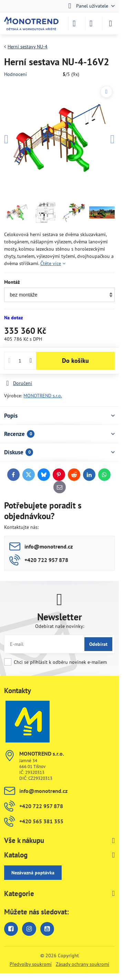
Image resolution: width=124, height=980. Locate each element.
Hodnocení (15, 74)
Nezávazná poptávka (33, 873)
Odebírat (98, 644)
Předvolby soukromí (31, 964)
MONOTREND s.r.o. (43, 396)
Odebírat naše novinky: (60, 626)
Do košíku (75, 361)
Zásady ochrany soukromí (82, 964)
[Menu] (111, 23)
